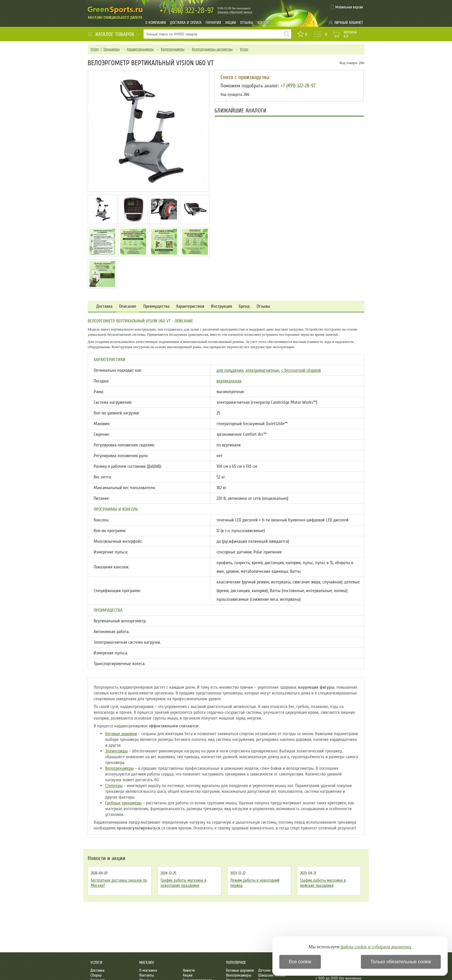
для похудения (230, 370)
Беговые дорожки (121, 734)
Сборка (96, 975)
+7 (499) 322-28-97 (298, 86)
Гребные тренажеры (123, 803)
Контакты (265, 23)
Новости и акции (107, 858)
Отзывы (247, 23)
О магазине (148, 970)
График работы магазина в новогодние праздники (183, 883)
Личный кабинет (349, 23)
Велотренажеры (173, 49)
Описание (128, 306)
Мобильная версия (349, 7)
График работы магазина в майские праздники (323, 883)
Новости (189, 970)
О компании (156, 23)
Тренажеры (111, 49)
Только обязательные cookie (401, 962)
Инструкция (222, 306)
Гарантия (213, 23)
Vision (95, 49)
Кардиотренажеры (140, 49)
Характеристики (190, 306)
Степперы (114, 786)
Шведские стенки (272, 975)
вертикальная (229, 381)
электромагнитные (262, 370)
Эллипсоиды (116, 751)
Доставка (104, 306)
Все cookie (300, 962)
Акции (231, 23)
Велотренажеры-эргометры (212, 49)
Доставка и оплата (186, 23)
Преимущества (156, 306)
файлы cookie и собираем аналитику (376, 947)
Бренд (244, 306)
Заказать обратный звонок (235, 12)
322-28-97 (187, 11)
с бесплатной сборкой (301, 370)
